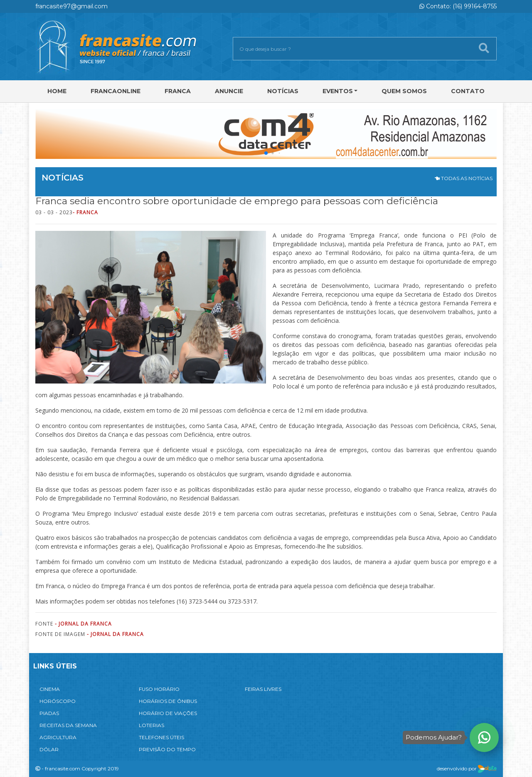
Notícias (283, 91)
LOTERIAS (151, 725)
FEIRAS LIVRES (263, 689)
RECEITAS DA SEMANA (68, 725)
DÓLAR (49, 749)
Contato (468, 91)
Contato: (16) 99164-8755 (458, 6)
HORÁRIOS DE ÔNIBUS (168, 701)
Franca (178, 91)
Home (57, 91)
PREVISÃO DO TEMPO (167, 749)
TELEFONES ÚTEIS (161, 737)
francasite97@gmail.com (71, 6)
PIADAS (49, 713)
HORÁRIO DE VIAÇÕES (168, 713)
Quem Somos (404, 91)
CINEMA (50, 689)
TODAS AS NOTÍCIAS (464, 178)
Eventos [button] (338, 91)
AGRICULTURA (58, 737)
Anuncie (229, 91)
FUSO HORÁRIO (159, 689)
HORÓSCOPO (58, 701)
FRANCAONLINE (116, 91)
